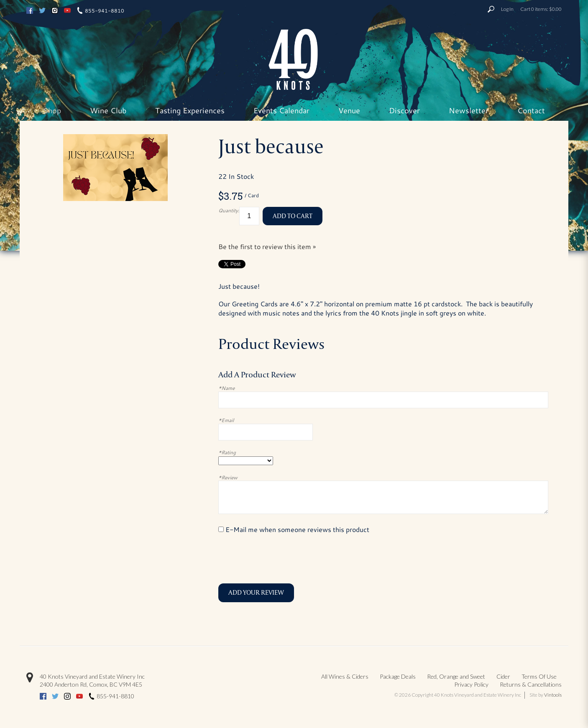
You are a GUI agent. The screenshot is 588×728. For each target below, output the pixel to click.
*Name (226, 388)
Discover (404, 110)
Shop (52, 110)
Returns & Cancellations (531, 684)
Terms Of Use (539, 676)
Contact (531, 110)
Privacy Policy (471, 684)
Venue (349, 110)
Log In (507, 9)
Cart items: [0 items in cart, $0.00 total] (541, 9)
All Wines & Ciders (345, 676)
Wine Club (108, 110)
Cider (503, 676)
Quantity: (229, 210)
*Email (226, 420)
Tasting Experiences (190, 110)
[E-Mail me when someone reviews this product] (221, 529)
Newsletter (469, 110)
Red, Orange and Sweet (456, 676)
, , (91, 684)
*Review (228, 477)
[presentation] (282, 559)
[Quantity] (249, 216)
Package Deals (398, 676)
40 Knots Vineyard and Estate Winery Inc (92, 676)
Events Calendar (281, 110)
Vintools (553, 695)
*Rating (227, 452)
